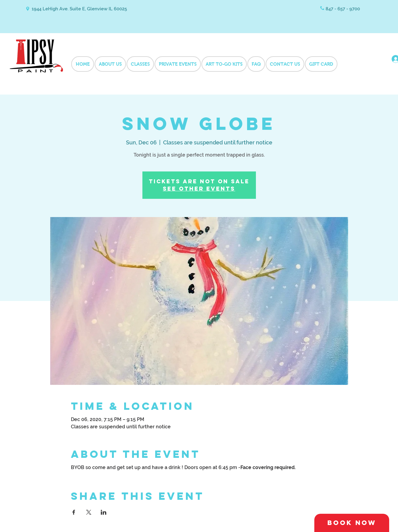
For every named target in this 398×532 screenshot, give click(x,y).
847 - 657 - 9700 (343, 9)
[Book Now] (352, 523)
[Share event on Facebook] (74, 512)
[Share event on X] (89, 512)
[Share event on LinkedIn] (104, 512)
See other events (199, 189)
